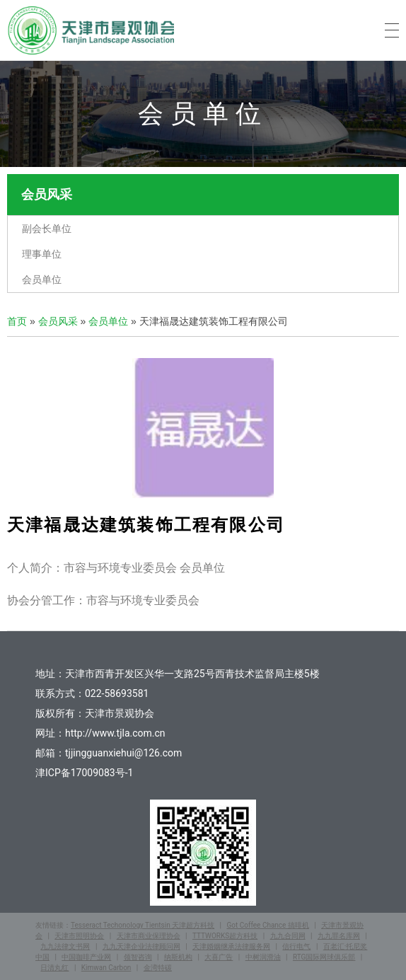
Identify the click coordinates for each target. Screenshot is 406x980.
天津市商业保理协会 (149, 936)
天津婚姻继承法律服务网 (231, 946)
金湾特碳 (158, 968)
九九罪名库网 (339, 936)
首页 (17, 321)
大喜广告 (219, 957)
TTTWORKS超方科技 (225, 936)
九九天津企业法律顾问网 (141, 946)
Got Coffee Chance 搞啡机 (267, 925)
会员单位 (42, 279)
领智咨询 (138, 957)
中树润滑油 (263, 957)
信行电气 (296, 946)
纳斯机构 (178, 957)
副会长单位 (47, 229)
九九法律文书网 (65, 946)
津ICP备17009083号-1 (84, 773)
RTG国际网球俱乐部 (324, 957)
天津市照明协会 (79, 936)
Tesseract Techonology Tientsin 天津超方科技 (143, 925)
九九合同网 (288, 936)
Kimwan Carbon (106, 968)
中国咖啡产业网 (86, 957)
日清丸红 (54, 968)
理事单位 (42, 254)
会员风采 (58, 321)
